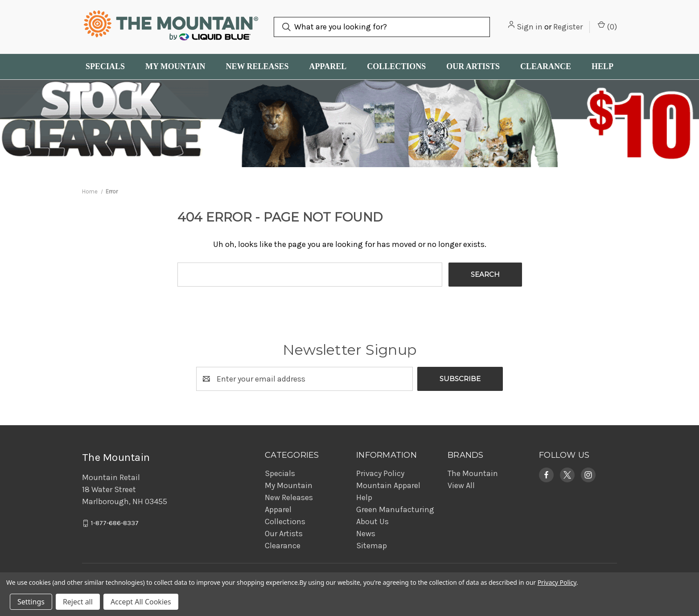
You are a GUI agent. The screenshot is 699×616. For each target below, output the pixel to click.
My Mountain (175, 66)
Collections (396, 66)
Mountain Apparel (388, 485)
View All (461, 485)
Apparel (328, 66)
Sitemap (372, 546)
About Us (372, 522)
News (366, 534)
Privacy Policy (380, 473)
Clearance (546, 66)
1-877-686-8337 (115, 523)
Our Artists (473, 66)
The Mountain (473, 473)
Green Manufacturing (395, 509)
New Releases (257, 66)
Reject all (78, 602)
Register (568, 27)
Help (602, 66)
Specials (105, 66)
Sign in (530, 27)
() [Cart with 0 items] (607, 26)
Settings (31, 602)
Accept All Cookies (141, 602)
